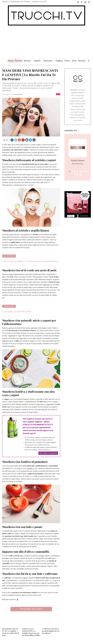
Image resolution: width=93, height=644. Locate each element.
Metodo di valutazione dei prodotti (16, 2)
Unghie (64, 61)
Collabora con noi (39, 2)
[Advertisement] (46, 42)
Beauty (31, 61)
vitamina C (30, 469)
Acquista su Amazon (49, 453)
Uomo (72, 61)
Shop (80, 61)
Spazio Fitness (18, 61)
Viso (58, 94)
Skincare (52, 61)
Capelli (41, 61)
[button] (70, 172)
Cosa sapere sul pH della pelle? (17, 311)
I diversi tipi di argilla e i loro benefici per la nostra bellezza (30, 261)
